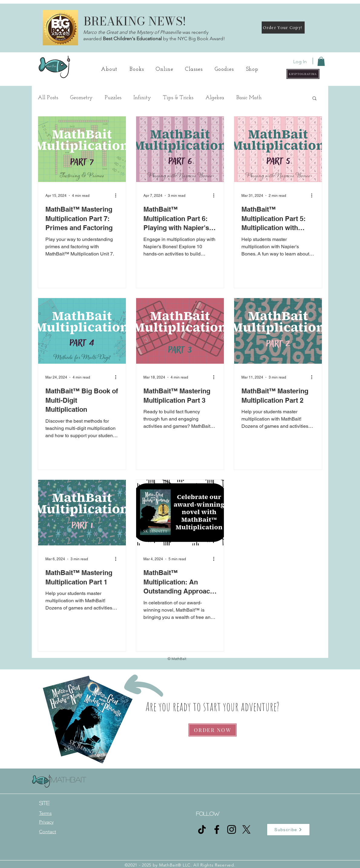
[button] (303, 74)
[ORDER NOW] (213, 730)
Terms (45, 813)
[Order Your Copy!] (283, 28)
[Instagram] (232, 829)
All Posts (48, 98)
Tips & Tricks (178, 98)
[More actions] (118, 196)
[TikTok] (202, 829)
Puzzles (113, 98)
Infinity (142, 98)
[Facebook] (217, 829)
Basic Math (249, 98)
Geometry (81, 98)
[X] (246, 829)
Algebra (215, 98)
